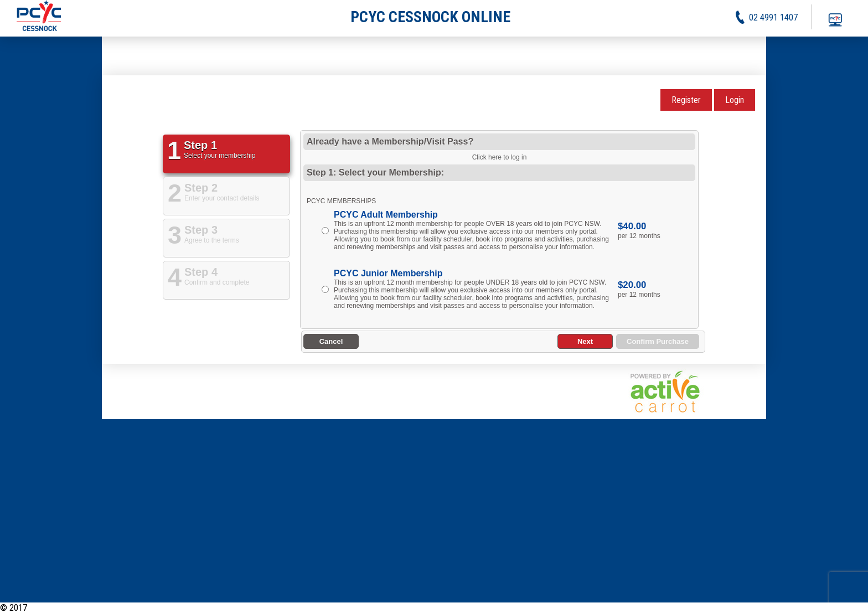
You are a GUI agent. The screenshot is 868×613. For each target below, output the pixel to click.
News (718, 608)
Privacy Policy (798, 608)
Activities (751, 608)
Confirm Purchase (658, 341)
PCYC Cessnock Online (69, 608)
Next (585, 341)
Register (686, 100)
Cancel (331, 341)
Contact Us (849, 608)
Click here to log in (500, 157)
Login (735, 100)
